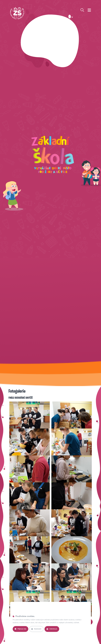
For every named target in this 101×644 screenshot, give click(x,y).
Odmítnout (52, 629)
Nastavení (37, 629)
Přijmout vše (20, 629)
